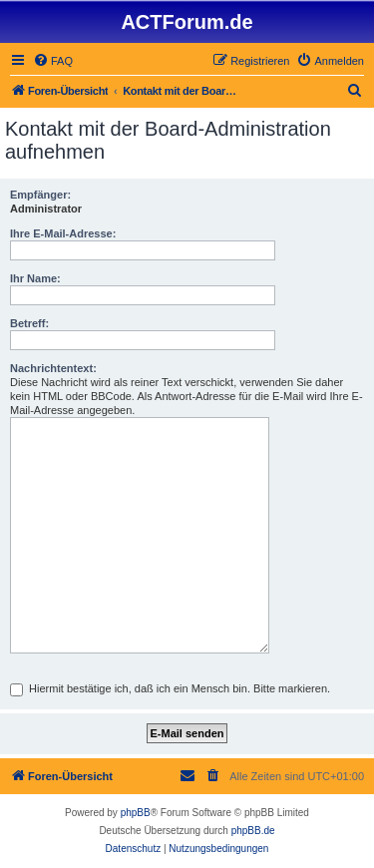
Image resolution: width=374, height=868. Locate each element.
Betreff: (29, 323)
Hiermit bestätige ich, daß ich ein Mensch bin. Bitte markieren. (170, 688)
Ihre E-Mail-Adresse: (63, 233)
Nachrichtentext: (53, 368)
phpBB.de (253, 831)
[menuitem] (53, 61)
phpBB (136, 813)
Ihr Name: (35, 278)
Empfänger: (40, 195)
